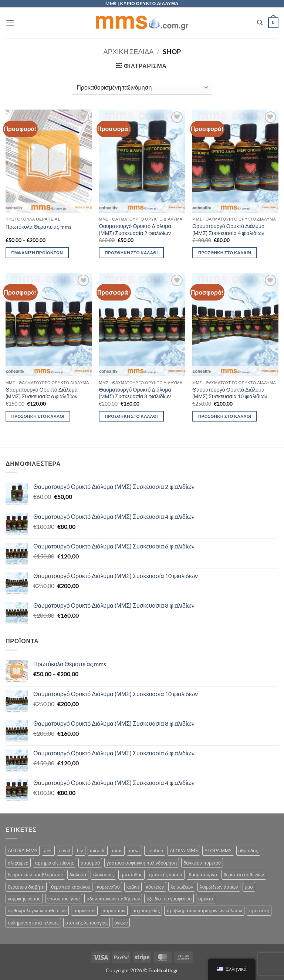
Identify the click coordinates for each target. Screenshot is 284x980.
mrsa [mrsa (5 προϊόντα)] (134, 850)
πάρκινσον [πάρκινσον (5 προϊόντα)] (84, 910)
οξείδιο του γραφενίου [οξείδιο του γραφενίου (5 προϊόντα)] (169, 899)
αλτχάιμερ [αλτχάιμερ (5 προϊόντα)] (18, 863)
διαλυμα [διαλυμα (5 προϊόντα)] (78, 875)
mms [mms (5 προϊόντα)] (117, 850)
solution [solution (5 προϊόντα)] (155, 850)
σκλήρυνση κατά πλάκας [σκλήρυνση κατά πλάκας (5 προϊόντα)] (33, 923)
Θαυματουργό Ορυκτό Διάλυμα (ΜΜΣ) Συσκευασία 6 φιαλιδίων (42, 393)
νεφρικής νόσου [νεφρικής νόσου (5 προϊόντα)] (24, 899)
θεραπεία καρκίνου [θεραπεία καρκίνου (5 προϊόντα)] (71, 887)
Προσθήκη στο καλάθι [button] (131, 253)
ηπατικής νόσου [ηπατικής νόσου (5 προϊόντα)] (165, 875)
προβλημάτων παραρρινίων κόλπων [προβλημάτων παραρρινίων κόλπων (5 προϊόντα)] (204, 910)
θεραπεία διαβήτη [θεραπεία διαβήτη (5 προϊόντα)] (26, 887)
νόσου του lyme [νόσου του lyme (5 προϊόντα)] (64, 899)
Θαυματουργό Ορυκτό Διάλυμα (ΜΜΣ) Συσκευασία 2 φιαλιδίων (135, 229)
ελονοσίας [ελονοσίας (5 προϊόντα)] (103, 875)
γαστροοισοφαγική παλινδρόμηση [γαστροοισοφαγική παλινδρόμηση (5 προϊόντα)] (142, 863)
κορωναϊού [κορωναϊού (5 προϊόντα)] (108, 887)
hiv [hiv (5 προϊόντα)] (80, 850)
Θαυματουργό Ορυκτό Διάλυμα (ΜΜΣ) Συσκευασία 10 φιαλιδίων (230, 393)
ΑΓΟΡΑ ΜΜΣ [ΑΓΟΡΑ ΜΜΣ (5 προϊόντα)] (218, 850)
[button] (10, 23)
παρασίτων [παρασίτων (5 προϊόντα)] (114, 910)
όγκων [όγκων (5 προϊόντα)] (121, 923)
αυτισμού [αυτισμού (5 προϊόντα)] (90, 863)
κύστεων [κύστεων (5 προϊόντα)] (155, 887)
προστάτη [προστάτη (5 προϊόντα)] (259, 910)
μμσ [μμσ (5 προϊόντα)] (249, 887)
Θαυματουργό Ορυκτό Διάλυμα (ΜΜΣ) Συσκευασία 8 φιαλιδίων (135, 393)
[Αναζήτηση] (260, 23)
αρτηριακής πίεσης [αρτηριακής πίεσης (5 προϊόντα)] (55, 863)
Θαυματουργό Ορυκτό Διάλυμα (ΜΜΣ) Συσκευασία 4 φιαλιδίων (228, 229)
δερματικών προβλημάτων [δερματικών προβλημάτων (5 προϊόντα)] (35, 875)
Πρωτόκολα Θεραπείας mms (38, 227)
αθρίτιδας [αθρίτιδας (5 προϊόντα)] (248, 850)
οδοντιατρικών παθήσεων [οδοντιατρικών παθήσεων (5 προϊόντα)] (113, 899)
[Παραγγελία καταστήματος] (142, 87)
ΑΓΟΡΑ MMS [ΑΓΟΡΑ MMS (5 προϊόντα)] (184, 850)
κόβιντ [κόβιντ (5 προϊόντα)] (133, 887)
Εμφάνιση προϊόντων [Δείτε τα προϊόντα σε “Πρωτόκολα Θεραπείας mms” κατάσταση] (37, 253)
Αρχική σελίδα (128, 51)
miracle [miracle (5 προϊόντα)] (98, 850)
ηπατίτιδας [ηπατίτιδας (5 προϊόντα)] (132, 875)
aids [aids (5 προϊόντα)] (48, 850)
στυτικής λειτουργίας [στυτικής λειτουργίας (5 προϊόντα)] (87, 923)
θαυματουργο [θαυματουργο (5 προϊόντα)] (203, 875)
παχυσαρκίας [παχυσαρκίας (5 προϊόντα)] (146, 910)
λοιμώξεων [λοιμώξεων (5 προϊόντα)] (182, 887)
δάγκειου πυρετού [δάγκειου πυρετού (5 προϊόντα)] (202, 863)
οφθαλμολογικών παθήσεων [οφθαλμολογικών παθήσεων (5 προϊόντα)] (37, 910)
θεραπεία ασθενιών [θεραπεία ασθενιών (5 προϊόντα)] (244, 875)
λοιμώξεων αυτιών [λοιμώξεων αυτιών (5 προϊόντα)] (219, 887)
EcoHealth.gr (163, 970)
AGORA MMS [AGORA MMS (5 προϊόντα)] (23, 850)
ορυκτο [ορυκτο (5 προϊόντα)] (206, 899)
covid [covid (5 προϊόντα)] (65, 850)
